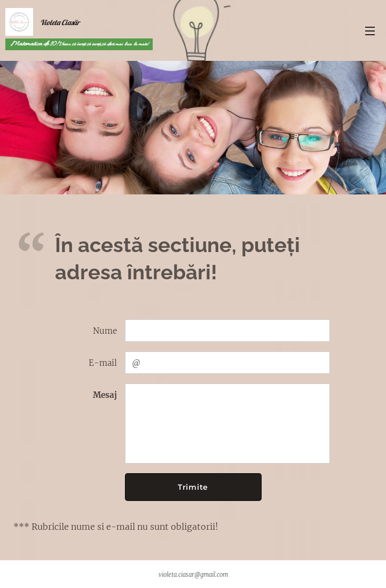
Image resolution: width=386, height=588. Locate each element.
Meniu (370, 31)
